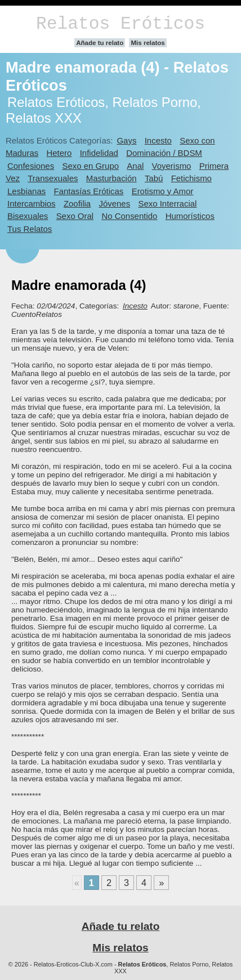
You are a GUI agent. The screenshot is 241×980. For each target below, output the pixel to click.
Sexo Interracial (167, 203)
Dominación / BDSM (164, 153)
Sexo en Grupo (90, 166)
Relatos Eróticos (120, 24)
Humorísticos (190, 216)
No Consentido (129, 216)
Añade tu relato (100, 43)
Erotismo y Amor (163, 191)
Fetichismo (191, 178)
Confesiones (31, 166)
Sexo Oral (75, 216)
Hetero (59, 153)
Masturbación (111, 178)
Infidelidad (99, 153)
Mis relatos (148, 43)
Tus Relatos (30, 229)
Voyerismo (172, 166)
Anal (135, 166)
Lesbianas (26, 191)
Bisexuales (28, 216)
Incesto (158, 140)
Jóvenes (114, 203)
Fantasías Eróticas (89, 191)
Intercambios (32, 203)
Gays (126, 140)
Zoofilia (77, 203)
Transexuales (53, 178)
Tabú (154, 178)
